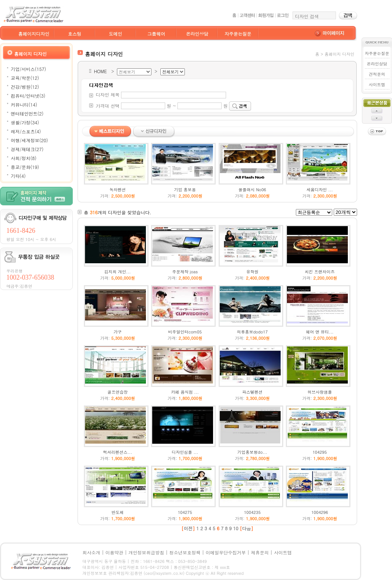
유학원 (252, 272)
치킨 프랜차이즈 (320, 272)
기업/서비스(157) (28, 69)
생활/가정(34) (25, 122)
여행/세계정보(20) (29, 140)
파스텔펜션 (252, 392)
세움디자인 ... (320, 190)
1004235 (252, 512)
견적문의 (377, 74)
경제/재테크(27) (27, 149)
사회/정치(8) (24, 158)
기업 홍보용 (185, 190)
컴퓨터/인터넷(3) (28, 96)
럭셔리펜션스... (117, 452)
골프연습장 (117, 392)
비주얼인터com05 (185, 332)
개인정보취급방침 (146, 552)
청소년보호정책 (185, 552)
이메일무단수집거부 (226, 552)
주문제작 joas (185, 272)
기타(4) (18, 176)
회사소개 (91, 552)
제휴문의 (260, 552)
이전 (188, 528)
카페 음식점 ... (185, 392)
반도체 (117, 512)
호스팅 (75, 34)
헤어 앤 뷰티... (320, 332)
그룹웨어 (156, 34)
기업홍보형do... (252, 452)
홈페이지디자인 (34, 34)
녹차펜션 (118, 190)
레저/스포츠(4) (26, 131)
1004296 (320, 512)
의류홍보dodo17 (252, 332)
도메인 (115, 34)
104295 (320, 452)
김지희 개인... (117, 272)
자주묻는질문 (238, 34)
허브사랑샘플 (320, 392)
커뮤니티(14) (24, 105)
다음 (246, 528)
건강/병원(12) (25, 87)
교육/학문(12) (25, 78)
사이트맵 (377, 84)
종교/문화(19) (25, 167)
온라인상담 (197, 34)
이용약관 (114, 552)
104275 (185, 512)
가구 (118, 332)
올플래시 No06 (252, 190)
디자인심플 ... (185, 452)
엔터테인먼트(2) (27, 113)
